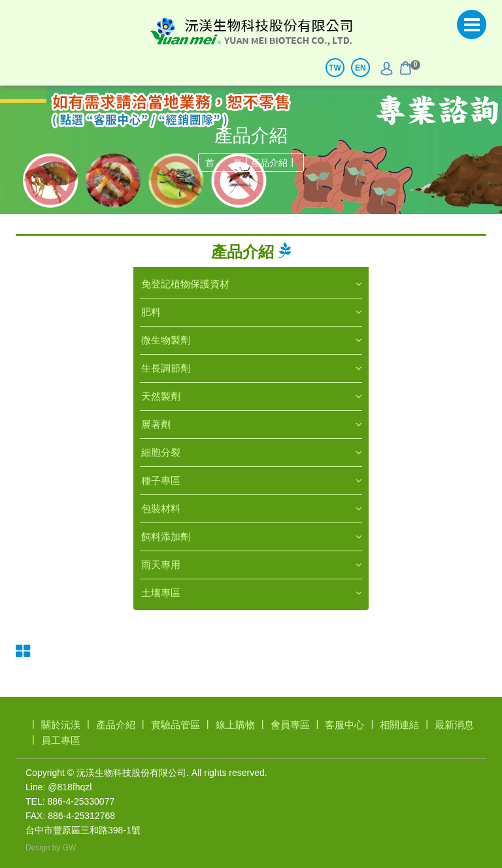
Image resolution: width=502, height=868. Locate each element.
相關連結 (399, 725)
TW (335, 68)
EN (360, 68)
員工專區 (61, 740)
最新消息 (454, 725)
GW (70, 848)
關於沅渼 (61, 725)
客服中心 (344, 725)
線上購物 (235, 725)
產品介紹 (269, 163)
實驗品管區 (176, 725)
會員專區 (290, 725)
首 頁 (224, 163)
